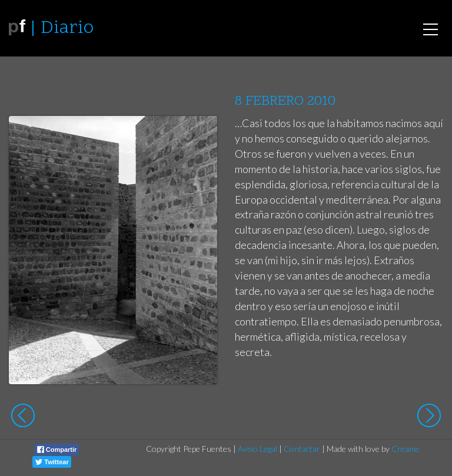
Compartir (57, 450)
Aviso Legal (257, 449)
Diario (67, 29)
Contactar (302, 449)
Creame (406, 449)
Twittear (52, 462)
